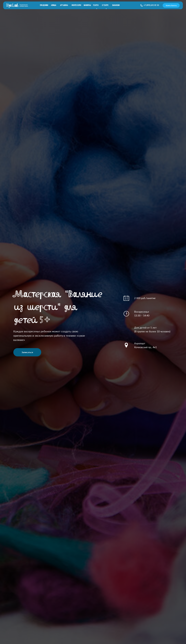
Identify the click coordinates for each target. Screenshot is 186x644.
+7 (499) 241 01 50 (151, 5)
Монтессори (76, 5)
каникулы (87, 5)
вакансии (116, 5)
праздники (44, 5)
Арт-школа (64, 5)
